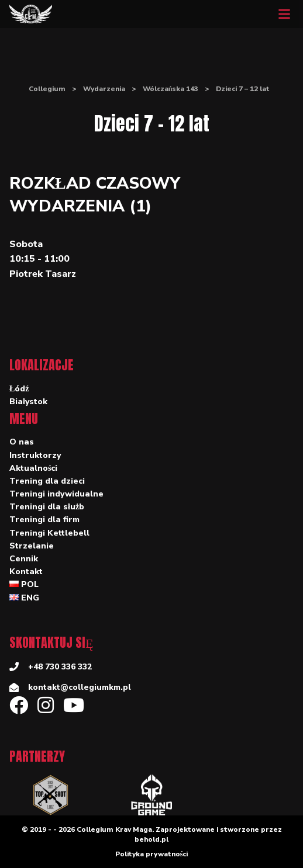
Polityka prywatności (152, 854)
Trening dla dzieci (47, 481)
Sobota (26, 244)
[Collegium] (31, 14)
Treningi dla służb (47, 507)
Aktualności (33, 468)
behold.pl (151, 839)
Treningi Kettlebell (49, 533)
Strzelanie (32, 546)
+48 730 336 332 (60, 667)
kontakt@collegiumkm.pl (80, 687)
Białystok (28, 402)
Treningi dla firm (44, 520)
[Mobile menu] (284, 14)
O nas (22, 442)
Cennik (24, 559)
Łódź (19, 389)
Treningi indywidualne (56, 494)
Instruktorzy (35, 455)
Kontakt (26, 572)
